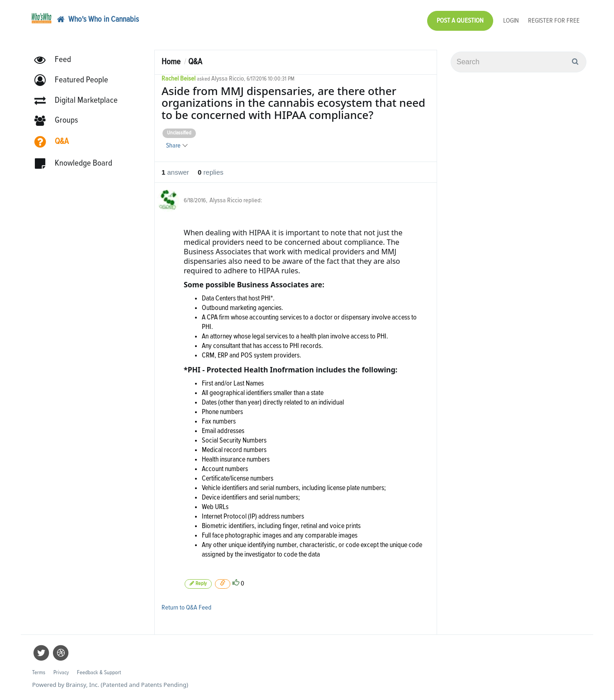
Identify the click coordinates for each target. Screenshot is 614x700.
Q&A (195, 62)
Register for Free (554, 21)
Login (511, 21)
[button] (75, 80)
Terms (39, 673)
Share (176, 145)
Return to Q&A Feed (186, 607)
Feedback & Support (99, 673)
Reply (198, 583)
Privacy (61, 673)
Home (171, 62)
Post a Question (460, 21)
